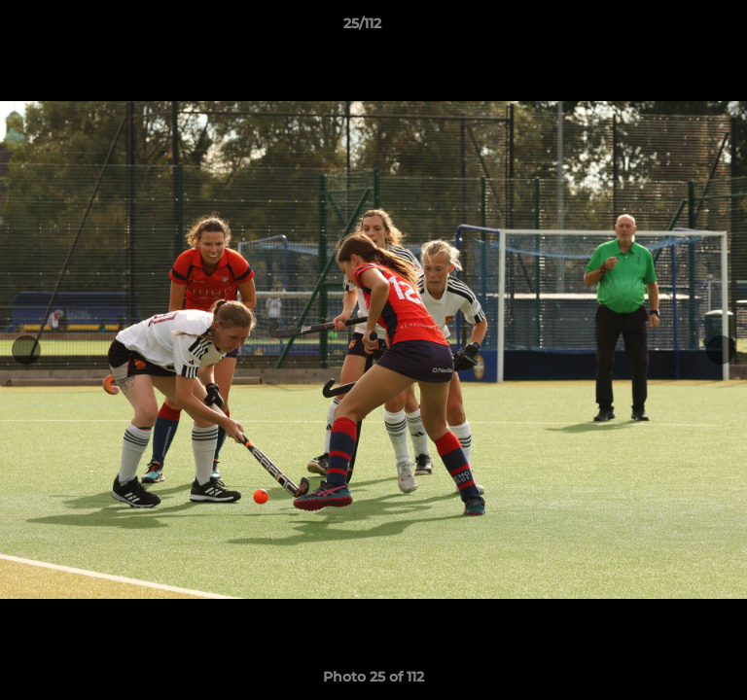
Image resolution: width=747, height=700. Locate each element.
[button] (677, 28)
